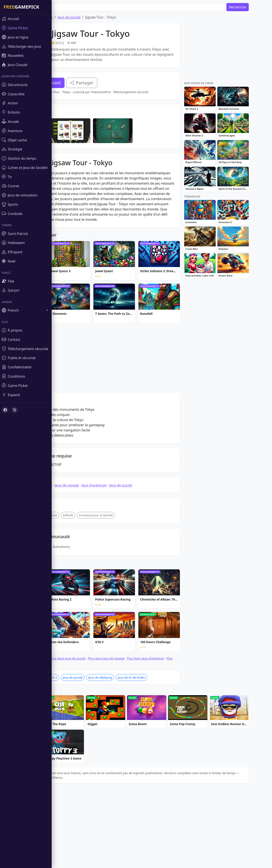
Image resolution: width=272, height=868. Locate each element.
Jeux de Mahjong (113, 743)
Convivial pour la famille (109, 581)
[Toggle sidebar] (26, 395)
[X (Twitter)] (15, 410)
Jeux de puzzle (82, 17)
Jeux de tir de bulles (144, 743)
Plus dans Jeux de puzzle (81, 724)
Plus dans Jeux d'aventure (158, 724)
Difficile (81, 581)
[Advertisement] (105, 135)
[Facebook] (5, 410)
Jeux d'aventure (107, 551)
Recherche (250, 7)
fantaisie (64, 581)
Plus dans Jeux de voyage (119, 724)
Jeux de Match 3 (59, 743)
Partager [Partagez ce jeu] (95, 83)
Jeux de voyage (80, 551)
